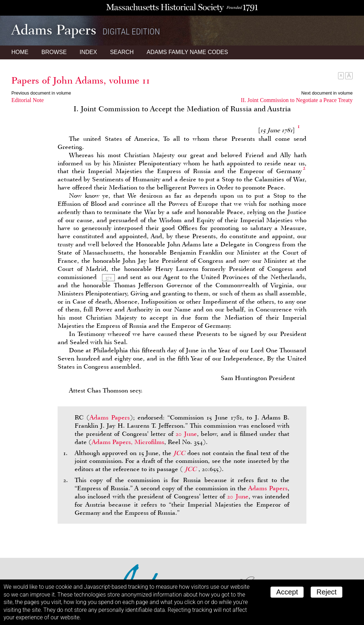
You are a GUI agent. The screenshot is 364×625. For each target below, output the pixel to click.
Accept (287, 592)
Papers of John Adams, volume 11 (81, 80)
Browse (54, 52)
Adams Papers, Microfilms (128, 442)
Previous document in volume (41, 93)
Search (122, 52)
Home (20, 52)
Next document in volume (327, 93)
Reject (326, 592)
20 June (186, 434)
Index (88, 52)
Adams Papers (110, 417)
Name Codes (188, 52)
